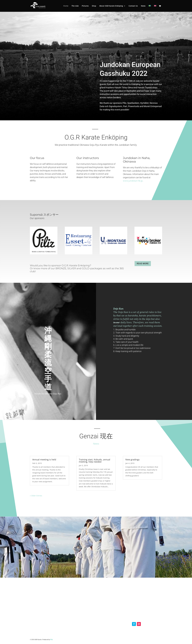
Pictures (85, 6)
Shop (94, 6)
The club (75, 6)
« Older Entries (36, 496)
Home (66, 6)
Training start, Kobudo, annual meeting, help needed (95, 461)
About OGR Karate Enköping (111, 6)
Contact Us (133, 6)
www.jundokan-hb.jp (133, 181)
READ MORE (143, 264)
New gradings (132, 460)
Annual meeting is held (44, 460)
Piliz (51, 640)
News (143, 6)
